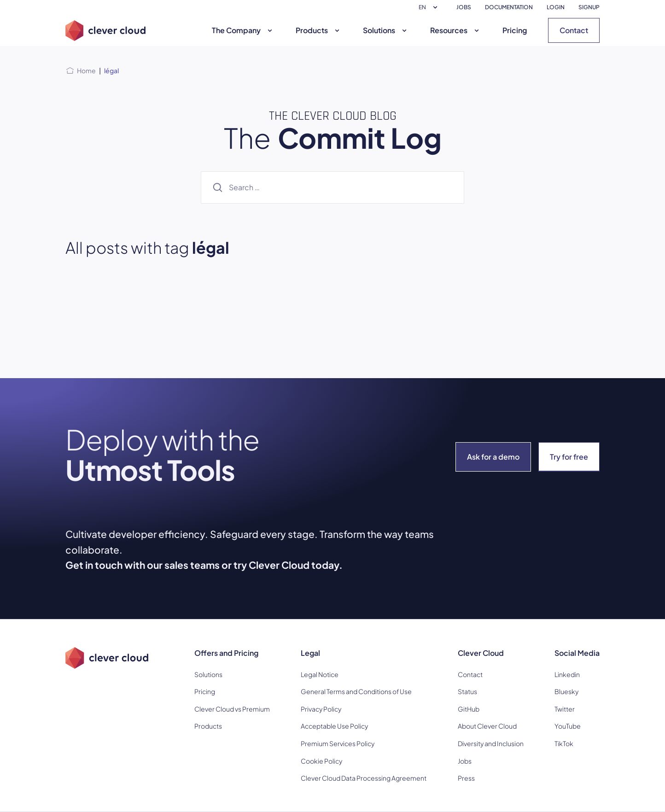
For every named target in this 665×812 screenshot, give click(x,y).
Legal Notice (320, 674)
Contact (574, 30)
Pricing (515, 30)
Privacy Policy (321, 709)
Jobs (465, 761)
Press (466, 778)
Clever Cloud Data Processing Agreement (364, 778)
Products (319, 30)
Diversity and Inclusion (491, 743)
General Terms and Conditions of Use (356, 691)
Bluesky (566, 691)
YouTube (568, 726)
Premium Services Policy (338, 743)
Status (467, 691)
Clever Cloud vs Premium (232, 709)
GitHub (469, 709)
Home (86, 70)
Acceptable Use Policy (334, 726)
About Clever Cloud (487, 726)
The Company (243, 30)
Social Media (577, 653)
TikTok (564, 743)
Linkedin (567, 674)
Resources (456, 30)
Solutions (386, 30)
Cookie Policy (321, 761)
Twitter (565, 709)
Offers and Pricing (226, 653)
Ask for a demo (493, 457)
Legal (310, 653)
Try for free (569, 457)
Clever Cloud (481, 653)
